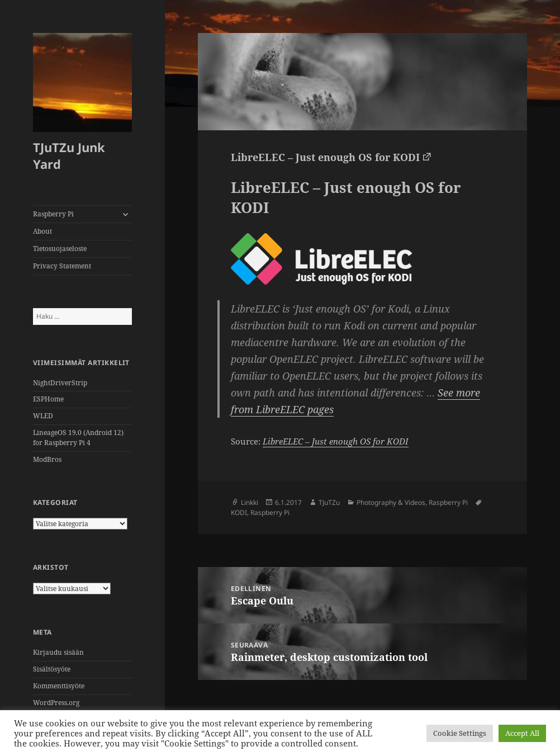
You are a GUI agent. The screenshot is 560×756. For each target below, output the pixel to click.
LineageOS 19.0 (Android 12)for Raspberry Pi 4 (78, 438)
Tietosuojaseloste (60, 249)
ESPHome (48, 399)
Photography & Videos (391, 502)
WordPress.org (56, 703)
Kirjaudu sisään (58, 652)
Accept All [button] (522, 733)
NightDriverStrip (60, 383)
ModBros (47, 459)
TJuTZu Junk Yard (69, 155)
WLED (43, 416)
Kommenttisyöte (59, 686)
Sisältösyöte (52, 669)
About (42, 231)
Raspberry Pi (53, 214)
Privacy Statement (62, 266)
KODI (239, 512)
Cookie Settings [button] (460, 733)
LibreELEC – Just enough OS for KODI (325, 157)
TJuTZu (329, 502)
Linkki (250, 502)
